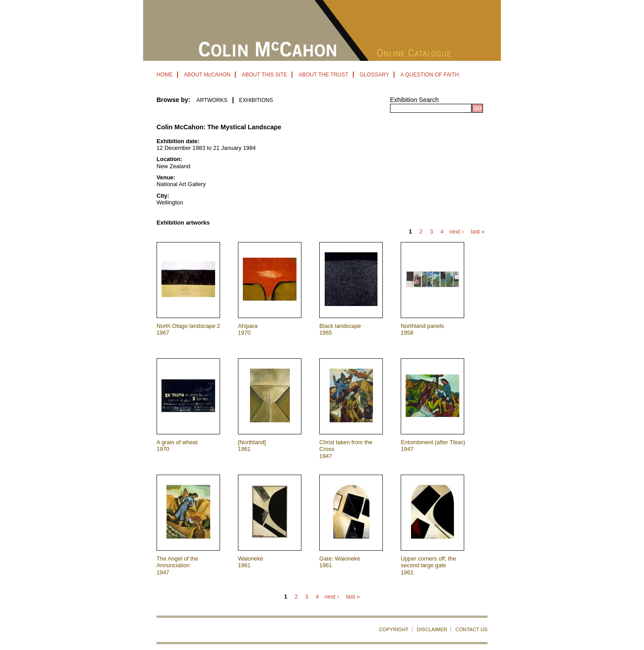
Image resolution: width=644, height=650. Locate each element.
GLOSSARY (374, 75)
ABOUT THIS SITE (264, 75)
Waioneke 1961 (250, 562)
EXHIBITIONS (256, 100)
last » (478, 232)
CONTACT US (471, 629)
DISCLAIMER (432, 629)
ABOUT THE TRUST (323, 75)
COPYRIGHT (394, 629)
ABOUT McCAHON (207, 75)
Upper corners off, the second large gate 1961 (428, 565)
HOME (165, 75)
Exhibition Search (414, 100)
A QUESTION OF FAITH (430, 75)
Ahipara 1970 (248, 329)
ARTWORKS (212, 100)
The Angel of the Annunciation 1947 (177, 565)
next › (457, 232)
